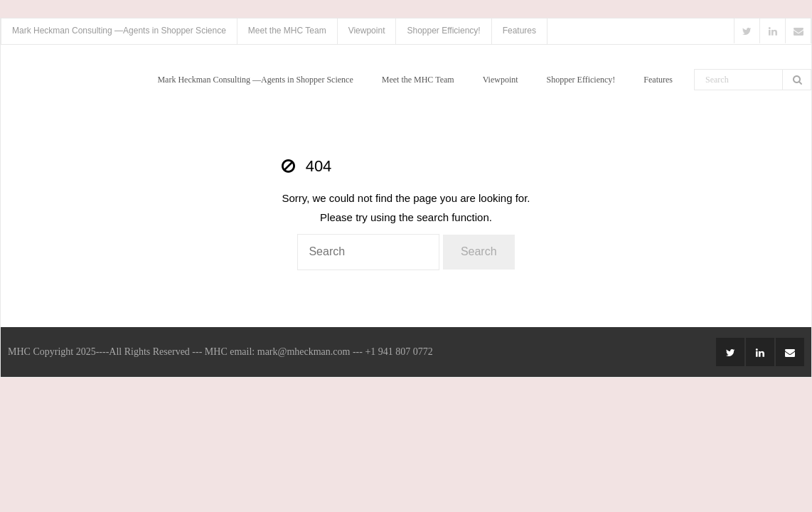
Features (519, 31)
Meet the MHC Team (287, 31)
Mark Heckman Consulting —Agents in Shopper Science (119, 31)
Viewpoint (367, 31)
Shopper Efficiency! (443, 31)
